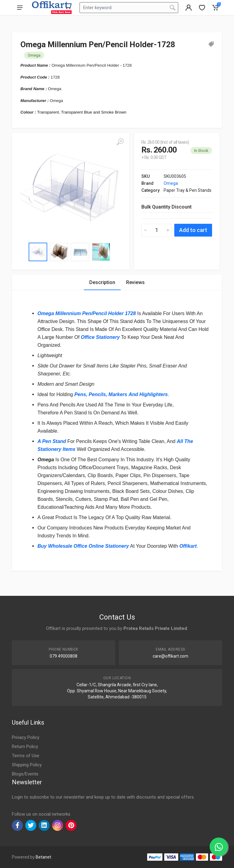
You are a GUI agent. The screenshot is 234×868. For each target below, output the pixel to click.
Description (102, 282)
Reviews (135, 282)
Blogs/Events (25, 774)
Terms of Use (26, 756)
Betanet (43, 857)
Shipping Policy (27, 765)
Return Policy (25, 747)
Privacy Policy (26, 737)
